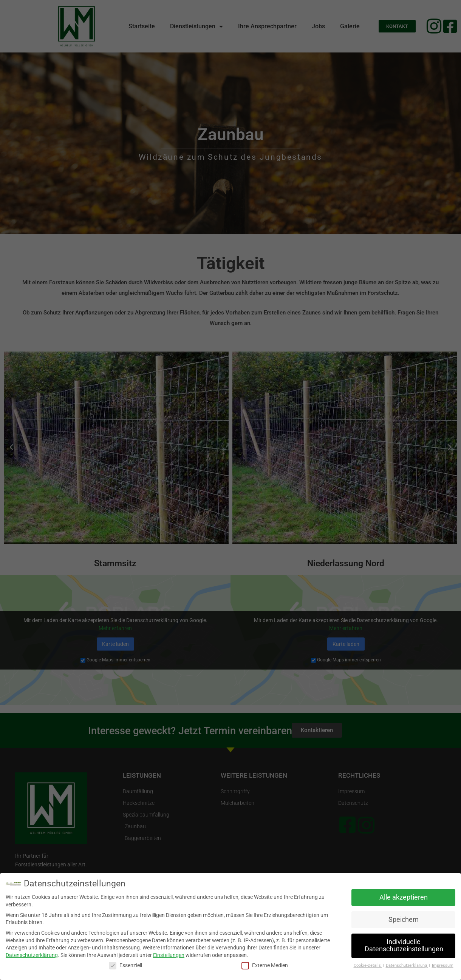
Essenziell (125, 965)
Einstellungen (169, 955)
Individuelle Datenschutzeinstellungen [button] (404, 946)
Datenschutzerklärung (32, 955)
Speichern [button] (404, 920)
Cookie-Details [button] (368, 965)
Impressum (443, 965)
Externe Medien (265, 965)
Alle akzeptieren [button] (404, 897)
